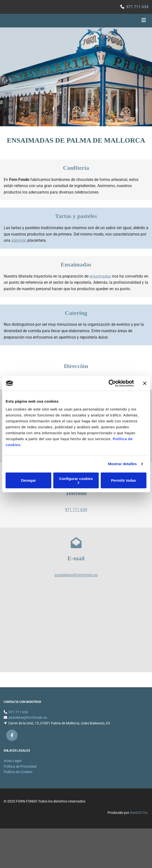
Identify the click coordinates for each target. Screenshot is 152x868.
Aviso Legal (12, 767)
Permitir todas (123, 480)
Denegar (28, 480)
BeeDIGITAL (139, 819)
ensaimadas (100, 276)
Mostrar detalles (122, 464)
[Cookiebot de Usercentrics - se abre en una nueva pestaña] (112, 383)
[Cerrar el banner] (145, 383)
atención (19, 240)
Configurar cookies (76, 480)
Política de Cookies (18, 778)
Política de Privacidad (20, 772)
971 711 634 (137, 7)
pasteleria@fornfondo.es (76, 575)
